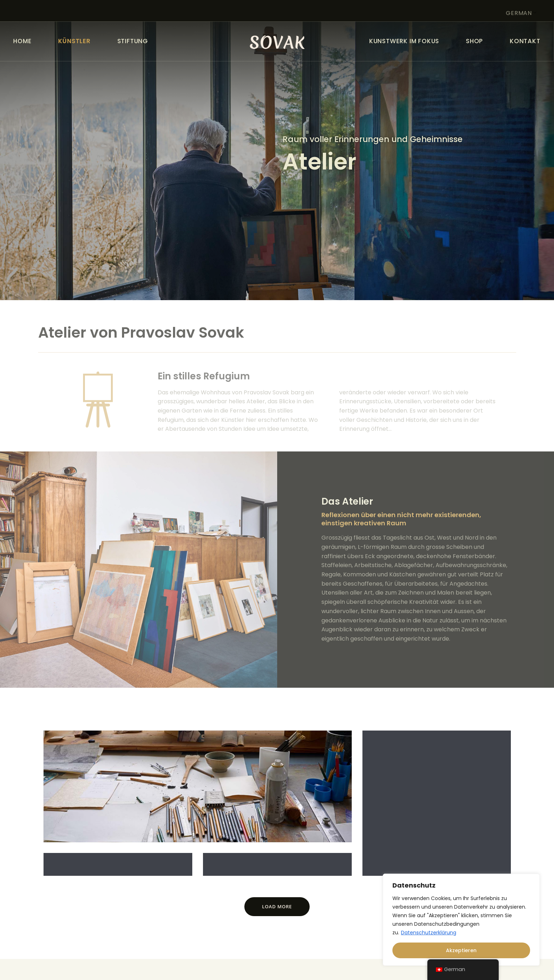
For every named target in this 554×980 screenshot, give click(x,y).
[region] (461, 920)
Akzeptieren (461, 950)
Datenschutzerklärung (429, 933)
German (519, 13)
